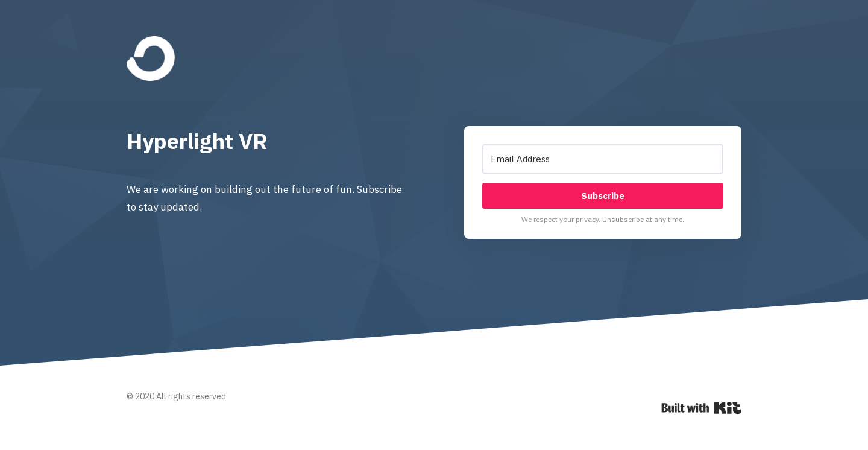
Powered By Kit (701, 408)
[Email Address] (603, 159)
